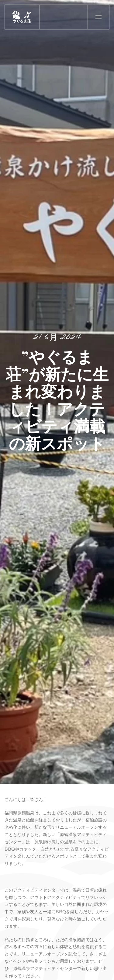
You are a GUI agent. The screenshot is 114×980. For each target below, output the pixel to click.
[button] (98, 17)
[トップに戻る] (22, 17)
